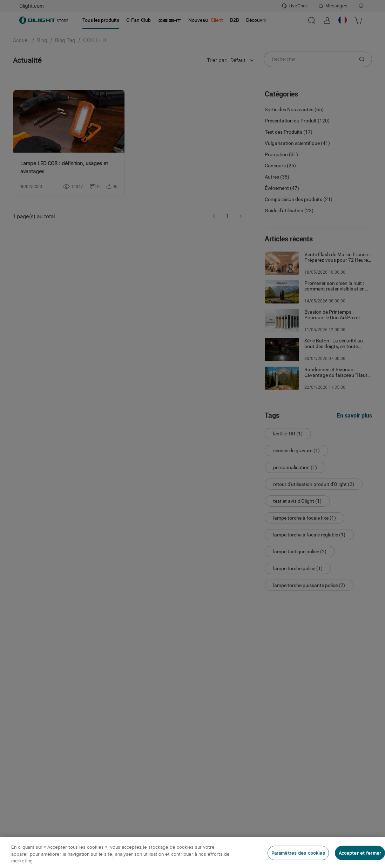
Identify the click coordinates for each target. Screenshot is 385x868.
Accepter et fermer (360, 853)
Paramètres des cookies (298, 853)
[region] (192, 852)
